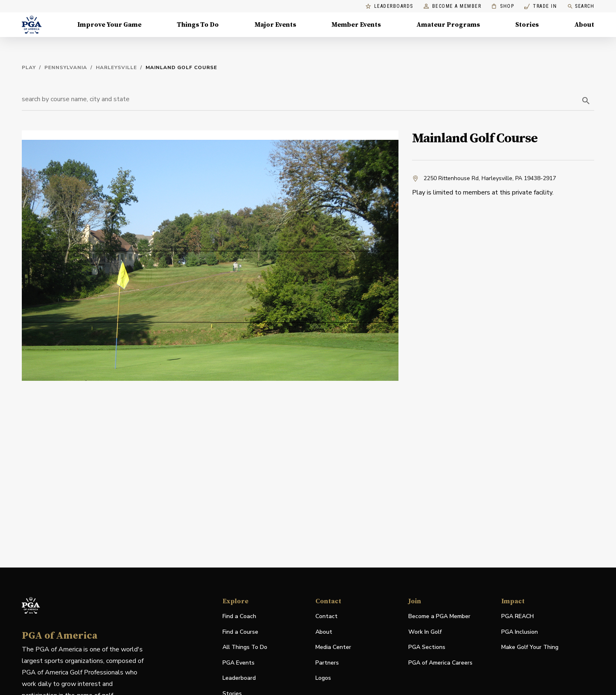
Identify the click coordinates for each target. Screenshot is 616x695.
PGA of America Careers (440, 663)
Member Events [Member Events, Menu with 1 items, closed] (356, 25)
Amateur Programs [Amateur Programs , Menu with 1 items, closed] (448, 25)
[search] (586, 101)
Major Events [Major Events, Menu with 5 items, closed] (275, 25)
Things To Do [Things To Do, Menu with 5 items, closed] (198, 25)
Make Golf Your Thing (530, 648)
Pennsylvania (66, 67)
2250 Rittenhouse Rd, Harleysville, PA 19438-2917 (484, 178)
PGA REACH (518, 617)
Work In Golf (425, 632)
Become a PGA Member (439, 616)
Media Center (333, 648)
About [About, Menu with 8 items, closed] (584, 25)
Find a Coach (239, 616)
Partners (327, 663)
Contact (327, 616)
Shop (503, 6)
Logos (323, 678)
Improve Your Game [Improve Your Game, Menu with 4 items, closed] (109, 25)
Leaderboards (389, 6)
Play (29, 67)
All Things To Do (245, 647)
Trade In (541, 6)
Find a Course (240, 632)
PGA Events (239, 663)
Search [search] (581, 6)
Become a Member (453, 6)
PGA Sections (427, 647)
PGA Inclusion (520, 632)
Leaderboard (239, 678)
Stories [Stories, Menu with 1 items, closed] (527, 25)
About (324, 632)
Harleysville (116, 67)
